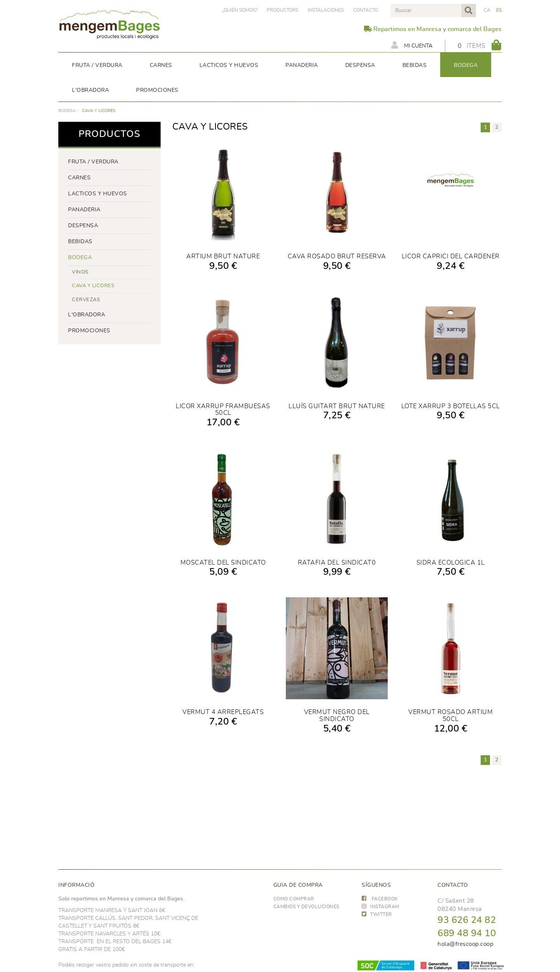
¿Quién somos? (240, 10)
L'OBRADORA (87, 315)
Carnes (79, 178)
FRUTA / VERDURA (93, 162)
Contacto (366, 10)
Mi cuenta (412, 45)
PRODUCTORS (283, 10)
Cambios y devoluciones (306, 907)
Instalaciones (326, 10)
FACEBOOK (380, 899)
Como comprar (294, 899)
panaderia (84, 210)
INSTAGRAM (381, 907)
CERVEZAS (86, 300)
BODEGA (67, 111)
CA (487, 10)
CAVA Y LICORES (93, 286)
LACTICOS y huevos (98, 194)
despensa (83, 226)
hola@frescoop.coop (465, 944)
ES (499, 10)
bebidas (80, 242)
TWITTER (377, 914)
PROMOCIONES (89, 331)
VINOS (80, 272)
